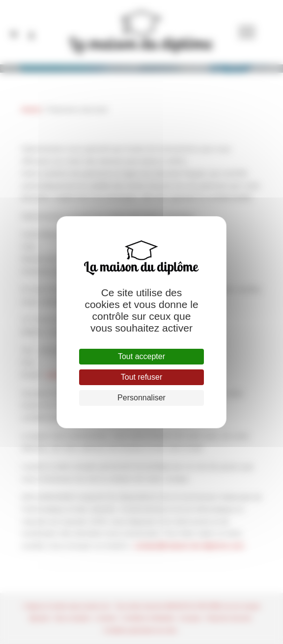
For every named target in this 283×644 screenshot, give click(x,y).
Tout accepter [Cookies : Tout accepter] (141, 356)
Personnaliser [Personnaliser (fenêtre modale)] (141, 398)
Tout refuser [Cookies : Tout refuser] (141, 377)
